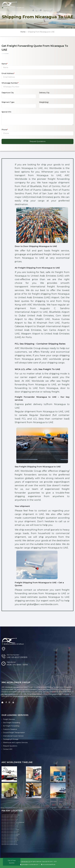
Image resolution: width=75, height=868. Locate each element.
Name (4, 64)
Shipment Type (8, 102)
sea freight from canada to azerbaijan (10, 830)
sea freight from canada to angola (9, 821)
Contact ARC (8, 749)
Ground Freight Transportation (14, 733)
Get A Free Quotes (12, 862)
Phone (5, 130)
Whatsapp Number (10, 83)
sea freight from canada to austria (9, 828)
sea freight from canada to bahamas (10, 831)
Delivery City (44, 93)
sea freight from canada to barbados (10, 836)
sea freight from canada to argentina (10, 824)
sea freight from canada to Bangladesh (11, 834)
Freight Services (9, 719)
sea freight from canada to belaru (9, 837)
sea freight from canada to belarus (10, 839)
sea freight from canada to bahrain (10, 833)
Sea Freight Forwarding (12, 723)
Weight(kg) (44, 102)
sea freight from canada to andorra (10, 819)
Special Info (6, 112)
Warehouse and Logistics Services (15, 743)
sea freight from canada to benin (9, 843)
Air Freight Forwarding (11, 726)
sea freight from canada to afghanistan (11, 815)
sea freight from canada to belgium (10, 840)
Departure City (8, 93)
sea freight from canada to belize (9, 842)
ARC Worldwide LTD (24, 861)
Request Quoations (10, 746)
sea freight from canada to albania (10, 816)
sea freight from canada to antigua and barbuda (13, 822)
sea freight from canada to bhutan (10, 844)
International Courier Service (13, 736)
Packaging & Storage (11, 739)
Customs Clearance (10, 729)
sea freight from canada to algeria (9, 818)
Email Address (8, 73)
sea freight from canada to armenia (10, 825)
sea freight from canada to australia (10, 827)
